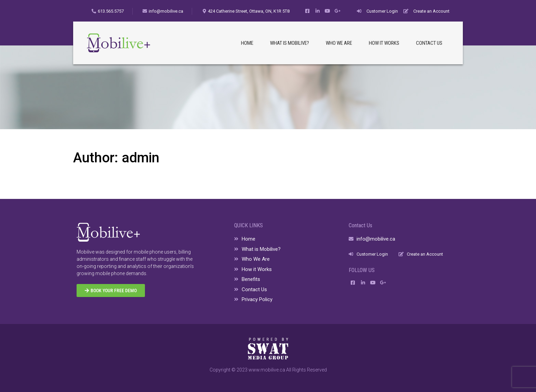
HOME (247, 43)
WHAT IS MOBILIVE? (290, 43)
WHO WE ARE (339, 43)
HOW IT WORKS (384, 43)
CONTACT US (429, 43)
